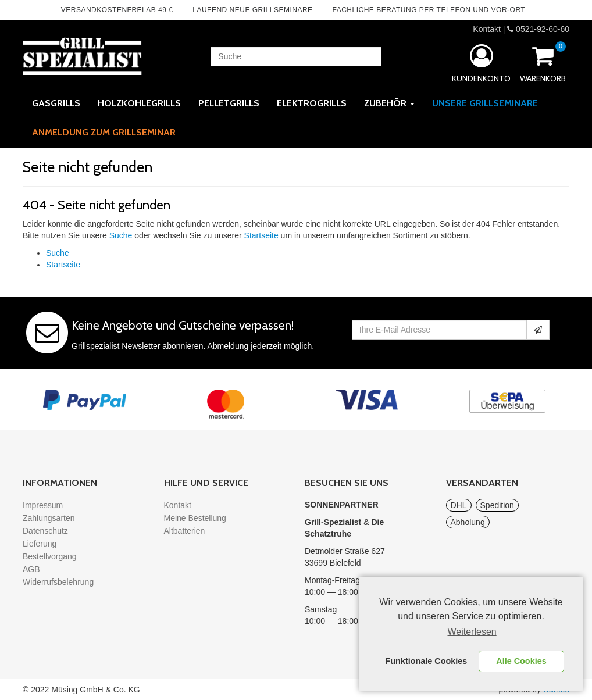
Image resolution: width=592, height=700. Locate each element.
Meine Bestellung (195, 518)
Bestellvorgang (50, 556)
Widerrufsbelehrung (58, 582)
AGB (31, 569)
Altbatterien (185, 531)
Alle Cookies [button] (521, 661)
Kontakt (486, 29)
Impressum (43, 505)
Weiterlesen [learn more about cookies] (472, 632)
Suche (121, 235)
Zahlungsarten (49, 518)
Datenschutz (45, 531)
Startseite (261, 235)
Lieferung (40, 544)
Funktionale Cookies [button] (427, 661)
